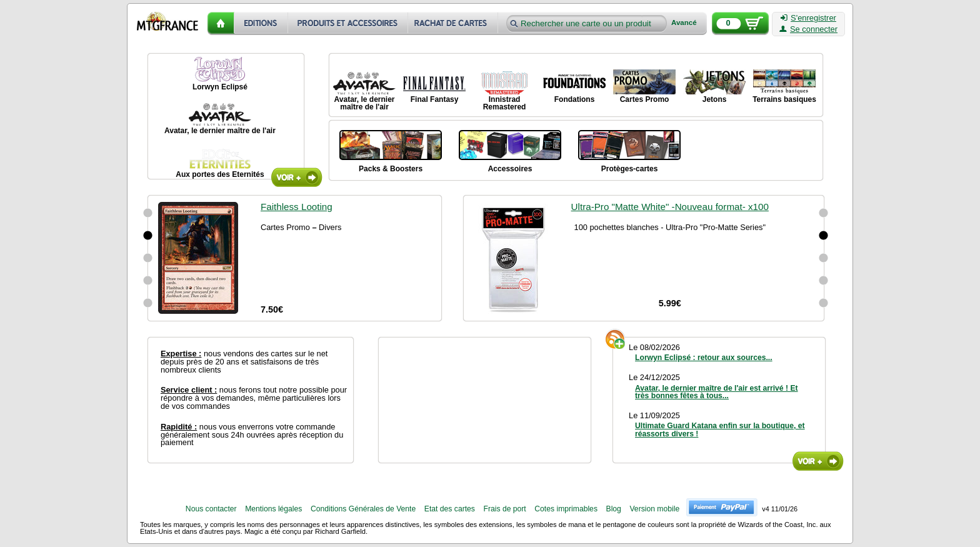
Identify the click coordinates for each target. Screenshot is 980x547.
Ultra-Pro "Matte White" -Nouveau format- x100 (670, 207)
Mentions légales (273, 509)
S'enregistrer (808, 18)
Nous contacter (211, 509)
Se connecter (808, 29)
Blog (614, 509)
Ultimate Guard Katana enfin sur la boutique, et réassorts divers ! (720, 429)
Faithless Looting (297, 207)
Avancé (684, 23)
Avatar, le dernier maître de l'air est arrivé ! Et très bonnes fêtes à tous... (717, 392)
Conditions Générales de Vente (363, 509)
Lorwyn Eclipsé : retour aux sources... (704, 358)
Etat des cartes (450, 509)
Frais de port (504, 509)
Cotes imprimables (566, 509)
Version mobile (654, 509)
